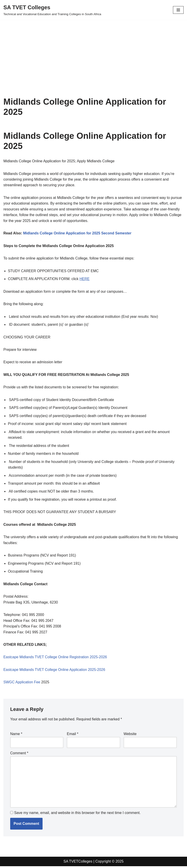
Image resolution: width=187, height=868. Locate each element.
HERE (85, 279)
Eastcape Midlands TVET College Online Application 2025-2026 (55, 671)
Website (130, 735)
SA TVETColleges (78, 863)
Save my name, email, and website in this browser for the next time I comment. (77, 815)
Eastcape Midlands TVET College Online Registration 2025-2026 (55, 659)
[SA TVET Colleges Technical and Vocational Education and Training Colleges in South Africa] (52, 10)
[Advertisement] (93, 52)
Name (16, 735)
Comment (19, 755)
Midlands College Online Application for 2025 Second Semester (78, 233)
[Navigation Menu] (178, 10)
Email (73, 735)
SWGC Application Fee (22, 684)
